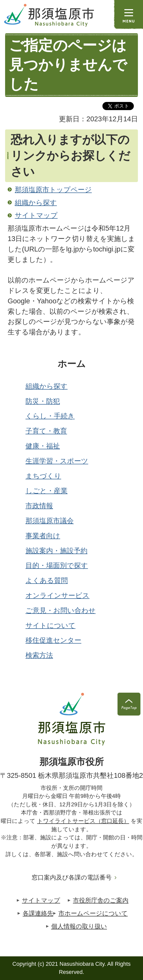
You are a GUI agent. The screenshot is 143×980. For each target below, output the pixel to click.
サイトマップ (36, 215)
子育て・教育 (46, 431)
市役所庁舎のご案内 (101, 900)
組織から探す (36, 203)
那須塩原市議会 (50, 521)
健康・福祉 (43, 446)
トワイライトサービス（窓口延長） (83, 821)
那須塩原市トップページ (53, 190)
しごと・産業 (47, 491)
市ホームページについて (93, 913)
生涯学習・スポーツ (57, 461)
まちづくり (43, 476)
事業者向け (43, 536)
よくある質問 (47, 580)
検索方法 (39, 655)
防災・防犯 (43, 401)
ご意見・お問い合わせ (61, 610)
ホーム (72, 364)
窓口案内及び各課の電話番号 (72, 877)
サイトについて (50, 625)
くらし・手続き (50, 416)
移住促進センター (53, 640)
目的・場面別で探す (57, 565)
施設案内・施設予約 (56, 551)
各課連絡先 (38, 913)
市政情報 (39, 506)
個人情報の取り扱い (79, 926)
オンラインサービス (57, 595)
